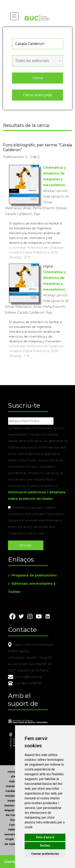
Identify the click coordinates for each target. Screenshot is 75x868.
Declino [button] (45, 846)
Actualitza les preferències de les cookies (36, 3)
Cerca (38, 78)
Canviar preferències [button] (45, 854)
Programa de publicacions (34, 575)
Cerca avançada (38, 95)
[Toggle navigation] (14, 16)
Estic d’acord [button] (45, 837)
